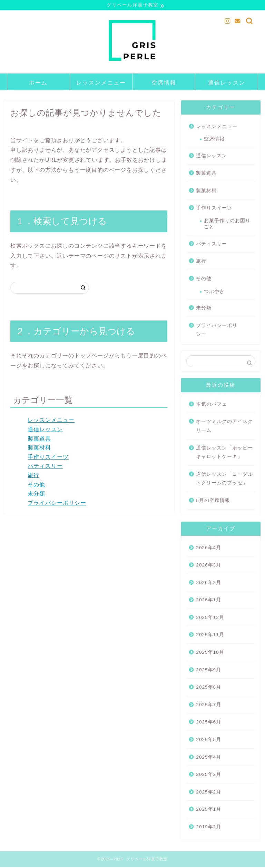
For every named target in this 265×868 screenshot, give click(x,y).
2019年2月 (209, 828)
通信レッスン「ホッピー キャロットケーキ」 (224, 453)
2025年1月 (209, 810)
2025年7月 (209, 706)
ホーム (38, 83)
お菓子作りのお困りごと (227, 225)
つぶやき (214, 292)
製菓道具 (39, 440)
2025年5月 (209, 741)
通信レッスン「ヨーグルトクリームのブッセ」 (224, 480)
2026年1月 (209, 601)
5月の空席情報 (213, 501)
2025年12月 (210, 618)
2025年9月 (209, 671)
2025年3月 (209, 775)
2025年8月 (209, 688)
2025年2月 (209, 793)
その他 (36, 486)
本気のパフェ (212, 405)
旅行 (33, 476)
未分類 (36, 495)
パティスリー (45, 467)
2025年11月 (210, 636)
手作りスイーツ (48, 458)
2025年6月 (209, 723)
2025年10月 (210, 653)
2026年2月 (209, 584)
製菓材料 (39, 449)
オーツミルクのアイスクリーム (224, 427)
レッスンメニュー (101, 83)
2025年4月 (209, 758)
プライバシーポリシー (57, 504)
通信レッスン (227, 83)
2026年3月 (209, 566)
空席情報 (164, 83)
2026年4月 (209, 549)
